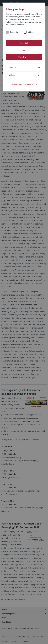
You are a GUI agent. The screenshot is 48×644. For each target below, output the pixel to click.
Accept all (24, 43)
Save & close (24, 57)
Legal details (17, 84)
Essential (14, 32)
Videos (31, 32)
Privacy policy (31, 84)
